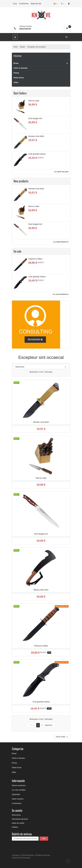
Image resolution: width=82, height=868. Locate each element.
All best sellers (61, 172)
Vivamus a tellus (35, 259)
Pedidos (15, 827)
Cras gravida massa (37, 154)
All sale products (61, 294)
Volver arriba (62, 737)
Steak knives (19, 78)
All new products (61, 242)
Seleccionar (41, 367)
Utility (16, 82)
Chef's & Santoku (21, 68)
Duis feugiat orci (35, 118)
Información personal (20, 819)
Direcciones (16, 815)
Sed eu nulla (34, 101)
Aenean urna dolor (36, 136)
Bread (16, 63)
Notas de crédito (18, 823)
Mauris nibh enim (41, 590)
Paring (16, 73)
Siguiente (49, 725)
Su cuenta (17, 810)
